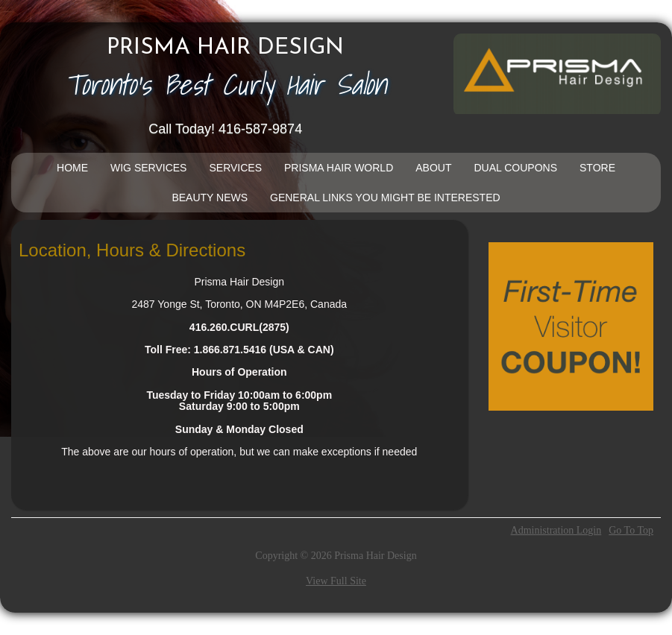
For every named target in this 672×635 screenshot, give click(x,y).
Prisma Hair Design (225, 48)
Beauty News (210, 198)
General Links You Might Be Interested (385, 198)
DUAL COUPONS (515, 168)
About (433, 168)
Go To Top (631, 531)
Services (235, 168)
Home (72, 168)
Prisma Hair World (339, 168)
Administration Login (556, 531)
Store (597, 168)
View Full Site (336, 581)
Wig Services (148, 168)
